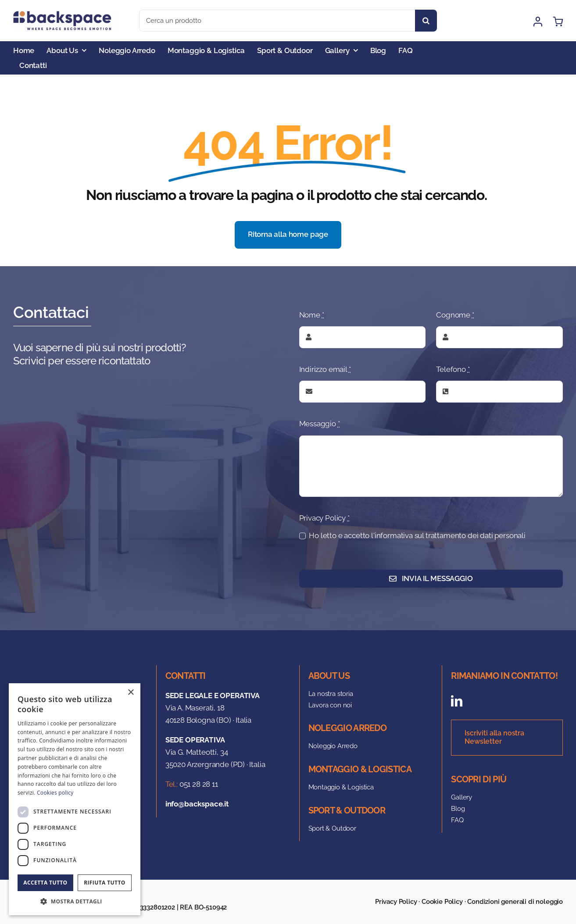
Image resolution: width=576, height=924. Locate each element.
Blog (458, 809)
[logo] (65, 14)
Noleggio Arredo (333, 746)
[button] (75, 902)
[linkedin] (457, 701)
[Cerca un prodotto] (277, 21)
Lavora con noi (330, 705)
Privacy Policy (324, 518)
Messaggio (320, 424)
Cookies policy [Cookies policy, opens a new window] (55, 793)
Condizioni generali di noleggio (515, 902)
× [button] (131, 693)
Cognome (455, 315)
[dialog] (75, 799)
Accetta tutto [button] (45, 883)
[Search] (426, 21)
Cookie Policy (442, 902)
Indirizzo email (325, 369)
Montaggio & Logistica (341, 787)
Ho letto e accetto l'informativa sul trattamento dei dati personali (417, 535)
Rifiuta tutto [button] (105, 883)
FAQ (457, 820)
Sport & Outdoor (332, 828)
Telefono (453, 369)
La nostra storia (331, 694)
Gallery (462, 797)
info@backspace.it (197, 804)
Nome (312, 315)
